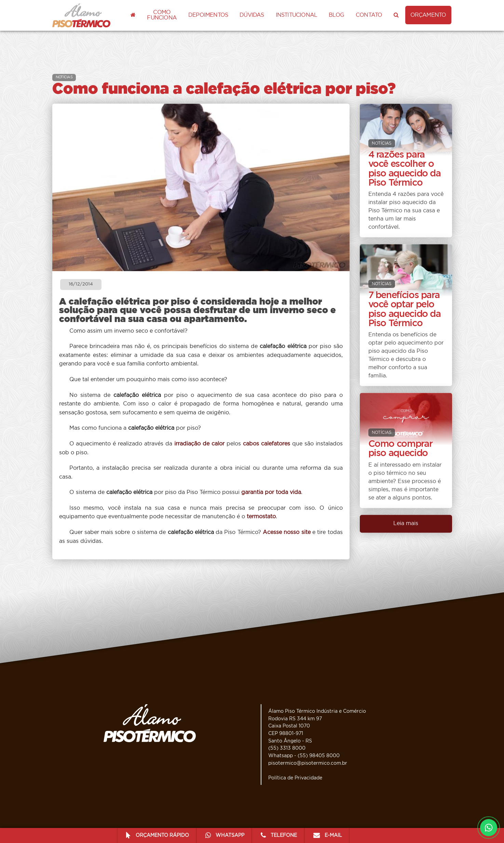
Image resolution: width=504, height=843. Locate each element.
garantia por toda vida (271, 493)
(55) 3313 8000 (287, 748)
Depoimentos (208, 15)
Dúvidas (252, 15)
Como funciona (162, 15)
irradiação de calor (199, 444)
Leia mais (406, 523)
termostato (261, 517)
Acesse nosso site (287, 532)
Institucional (297, 15)
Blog (336, 15)
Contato (369, 15)
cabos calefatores (267, 444)
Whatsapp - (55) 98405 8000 (304, 756)
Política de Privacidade (295, 778)
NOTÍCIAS (64, 77)
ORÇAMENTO (428, 15)
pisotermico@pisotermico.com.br (308, 763)
